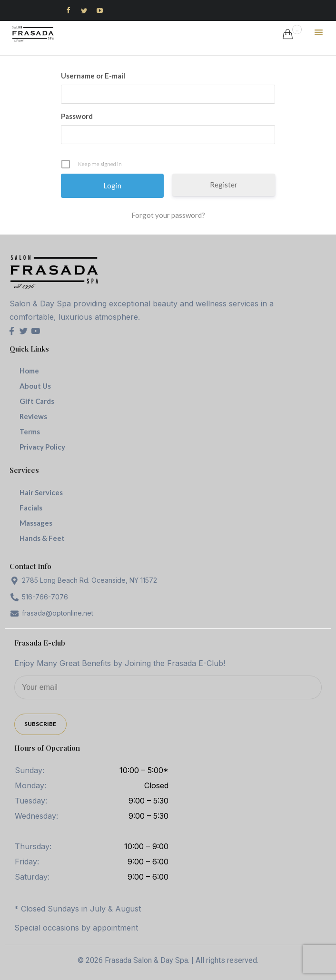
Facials (31, 508)
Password (77, 116)
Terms (30, 431)
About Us (35, 386)
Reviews (33, 416)
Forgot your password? (168, 215)
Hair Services (41, 492)
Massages (36, 523)
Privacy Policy (42, 447)
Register (224, 185)
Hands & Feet (42, 538)
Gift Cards (37, 401)
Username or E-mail (93, 76)
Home (29, 371)
